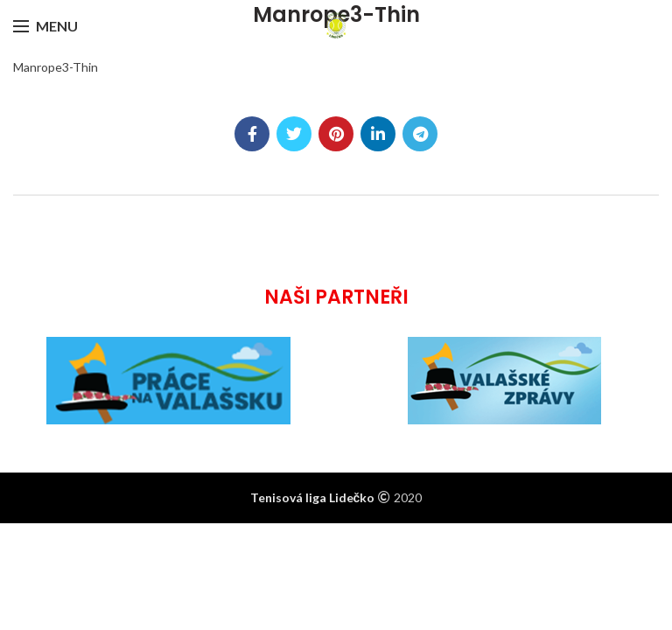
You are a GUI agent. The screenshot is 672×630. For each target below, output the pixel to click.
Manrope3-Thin (56, 67)
